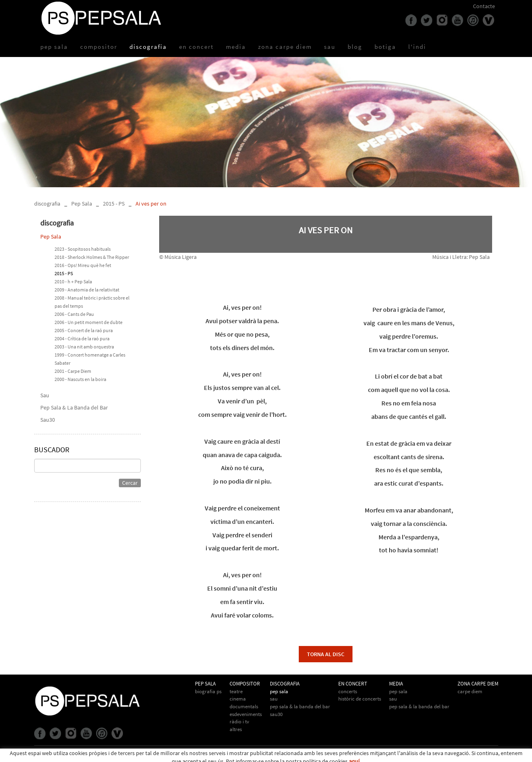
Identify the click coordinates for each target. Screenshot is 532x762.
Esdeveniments (246, 714)
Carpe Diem (470, 691)
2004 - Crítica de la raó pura (82, 338)
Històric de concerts (360, 699)
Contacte (484, 6)
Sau (45, 395)
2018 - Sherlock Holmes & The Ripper (92, 257)
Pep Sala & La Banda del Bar (74, 407)
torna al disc (326, 654)
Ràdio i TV (239, 721)
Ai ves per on (151, 204)
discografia (47, 204)
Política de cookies (56, 755)
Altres (236, 729)
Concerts (348, 691)
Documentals (244, 706)
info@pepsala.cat (290, 755)
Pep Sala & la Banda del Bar (419, 706)
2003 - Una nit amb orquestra (84, 347)
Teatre (236, 691)
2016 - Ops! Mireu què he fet (83, 265)
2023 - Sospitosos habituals (83, 249)
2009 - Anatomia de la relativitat (87, 290)
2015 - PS (114, 204)
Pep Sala (82, 204)
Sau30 (48, 420)
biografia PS (208, 691)
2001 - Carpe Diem (73, 371)
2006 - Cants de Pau (74, 314)
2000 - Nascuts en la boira (80, 379)
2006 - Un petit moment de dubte (89, 322)
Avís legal (91, 755)
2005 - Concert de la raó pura (84, 330)
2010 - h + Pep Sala (73, 281)
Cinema (238, 699)
